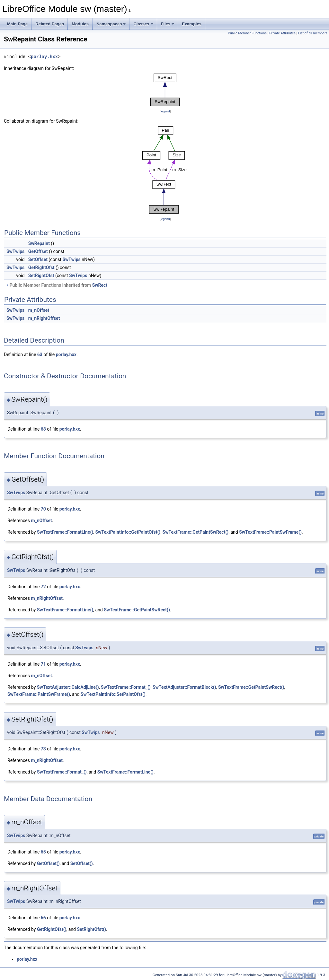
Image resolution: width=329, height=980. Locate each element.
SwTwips (15, 251)
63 (40, 354)
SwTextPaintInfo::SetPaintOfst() (113, 694)
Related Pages (50, 24)
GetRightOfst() (52, 929)
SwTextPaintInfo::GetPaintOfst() (128, 532)
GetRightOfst (41, 267)
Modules (80, 24)
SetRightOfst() (91, 929)
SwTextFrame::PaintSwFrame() (270, 532)
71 (43, 664)
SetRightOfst (41, 276)
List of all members (313, 33)
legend (165, 111)
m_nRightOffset (44, 318)
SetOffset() (82, 863)
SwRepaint (39, 243)
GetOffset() (48, 863)
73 (43, 749)
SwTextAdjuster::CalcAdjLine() (68, 687)
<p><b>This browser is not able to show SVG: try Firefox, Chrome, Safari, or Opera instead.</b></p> (165, 90)
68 (43, 429)
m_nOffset (39, 310)
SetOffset (38, 259)
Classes (143, 24)
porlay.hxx (44, 57)
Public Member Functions (247, 33)
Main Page (17, 24)
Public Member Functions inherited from (56, 285)
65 (43, 852)
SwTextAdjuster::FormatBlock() (184, 687)
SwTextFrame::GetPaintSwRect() (196, 532)
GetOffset (38, 251)
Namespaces (111, 24)
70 (43, 509)
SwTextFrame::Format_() (126, 687)
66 (43, 918)
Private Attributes (282, 33)
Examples (192, 24)
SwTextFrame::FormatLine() (65, 532)
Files (168, 24)
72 (43, 587)
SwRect (100, 285)
